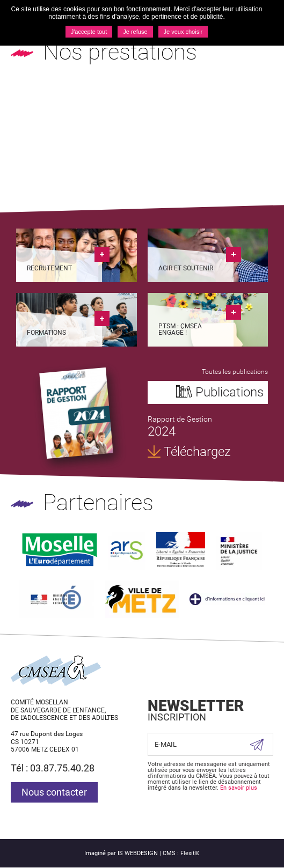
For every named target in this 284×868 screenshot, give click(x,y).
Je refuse (135, 32)
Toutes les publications (235, 372)
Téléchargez (197, 452)
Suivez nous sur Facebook (158, 812)
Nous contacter (54, 792)
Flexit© (190, 853)
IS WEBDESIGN (138, 853)
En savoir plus (239, 788)
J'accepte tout (89, 32)
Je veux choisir (183, 32)
